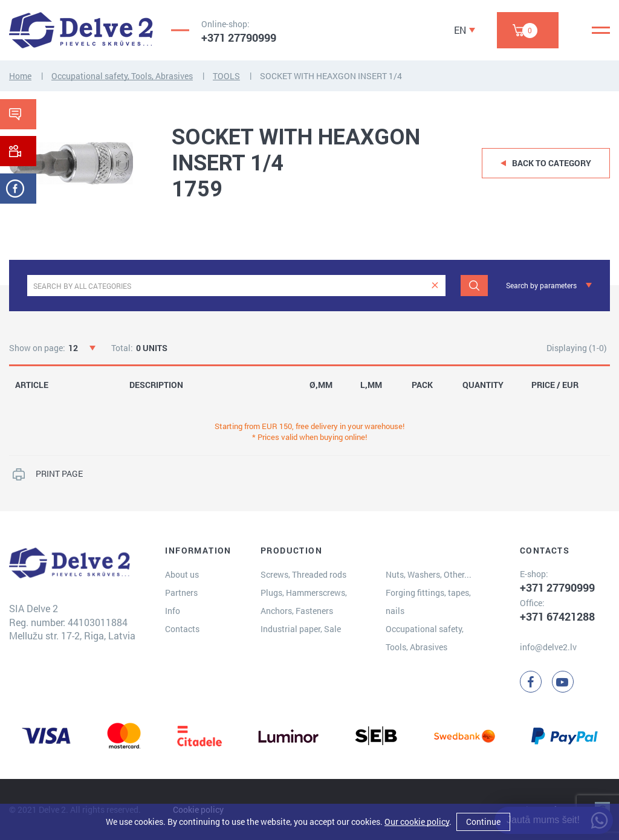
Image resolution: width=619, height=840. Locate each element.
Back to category (552, 163)
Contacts (182, 629)
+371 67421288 (557, 616)
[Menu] (601, 30)
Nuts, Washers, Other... (429, 574)
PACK (422, 385)
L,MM (371, 385)
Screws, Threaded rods (303, 574)
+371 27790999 (239, 37)
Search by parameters (541, 285)
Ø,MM (321, 385)
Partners (181, 593)
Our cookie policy (417, 822)
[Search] (474, 286)
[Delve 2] (81, 30)
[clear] (435, 286)
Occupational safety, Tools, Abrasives (122, 76)
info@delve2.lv (548, 647)
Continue (483, 822)
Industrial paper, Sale (301, 629)
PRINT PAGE (59, 473)
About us (182, 574)
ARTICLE (32, 385)
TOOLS (226, 76)
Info (173, 611)
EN (460, 30)
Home (20, 76)
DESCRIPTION (156, 385)
